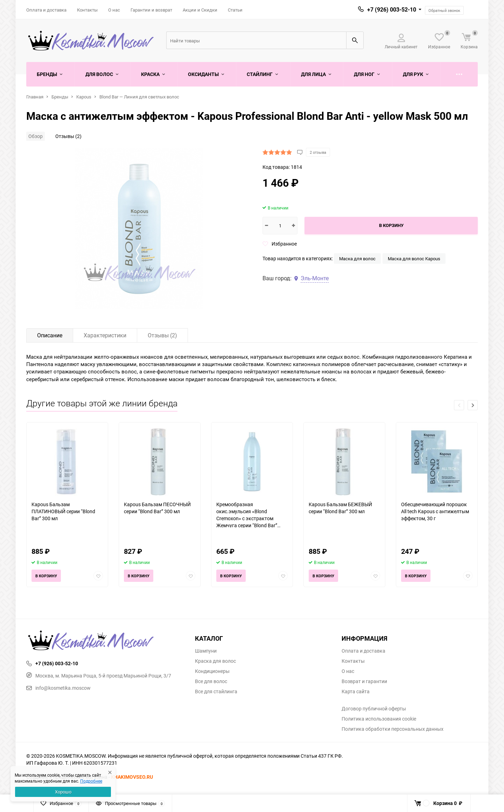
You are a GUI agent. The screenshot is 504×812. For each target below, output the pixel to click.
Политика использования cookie (379, 719)
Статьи (235, 10)
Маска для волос (357, 259)
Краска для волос (215, 661)
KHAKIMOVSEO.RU (132, 777)
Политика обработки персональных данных (393, 729)
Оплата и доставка (46, 10)
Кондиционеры (212, 671)
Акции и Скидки (200, 10)
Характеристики (105, 335)
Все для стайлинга (216, 691)
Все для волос (211, 681)
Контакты (87, 10)
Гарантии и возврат (151, 10)
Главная (35, 97)
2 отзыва (318, 152)
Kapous (84, 97)
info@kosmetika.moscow (58, 688)
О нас (114, 10)
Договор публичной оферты (374, 709)
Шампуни (206, 651)
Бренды (60, 97)
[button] (473, 405)
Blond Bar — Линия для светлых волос (139, 97)
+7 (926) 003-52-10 (392, 9)
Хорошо (63, 792)
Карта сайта (356, 691)
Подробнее (91, 781)
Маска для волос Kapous (414, 259)
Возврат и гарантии (364, 681)
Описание (50, 335)
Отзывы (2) (68, 136)
